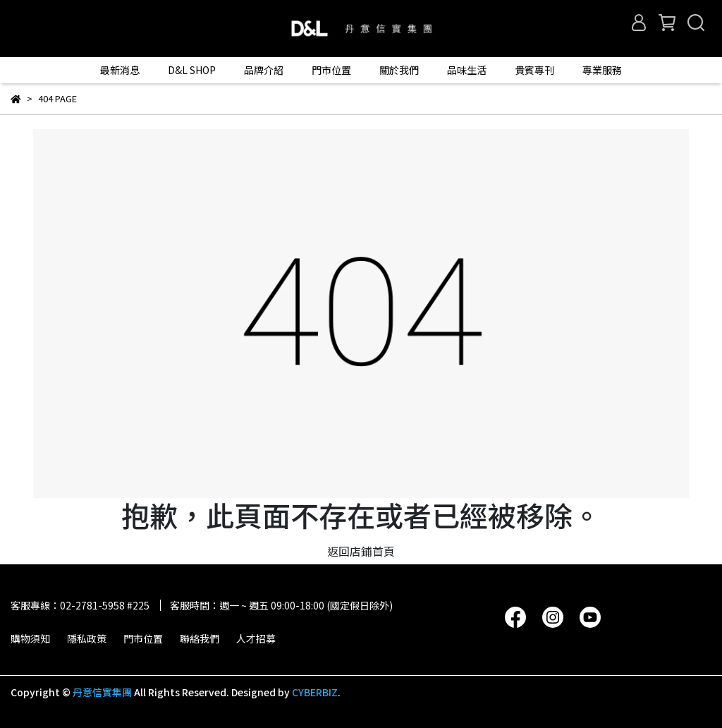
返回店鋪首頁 (361, 551)
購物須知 (30, 638)
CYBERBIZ (315, 692)
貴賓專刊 (534, 70)
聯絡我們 (200, 638)
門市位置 (143, 638)
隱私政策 (87, 638)
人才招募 (256, 638)
